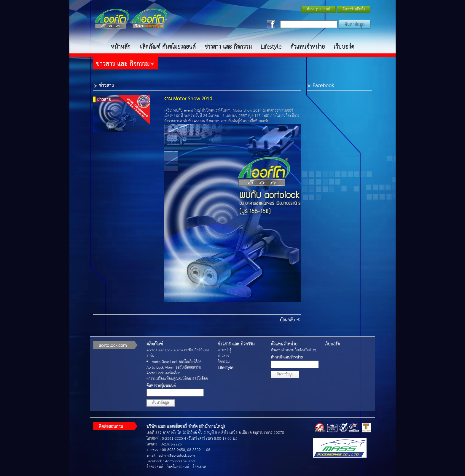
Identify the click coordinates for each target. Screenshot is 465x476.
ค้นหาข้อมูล (161, 403)
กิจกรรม (224, 362)
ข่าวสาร (223, 356)
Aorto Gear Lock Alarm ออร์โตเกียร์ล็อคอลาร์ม (178, 353)
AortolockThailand (180, 461)
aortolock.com (113, 346)
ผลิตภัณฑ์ (155, 344)
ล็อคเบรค (199, 467)
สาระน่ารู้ (224, 350)
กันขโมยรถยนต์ (178, 467)
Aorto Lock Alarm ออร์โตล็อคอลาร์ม (174, 368)
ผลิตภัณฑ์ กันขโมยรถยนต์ (168, 47)
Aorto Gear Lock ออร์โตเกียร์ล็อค (177, 362)
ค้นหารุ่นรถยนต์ (319, 9)
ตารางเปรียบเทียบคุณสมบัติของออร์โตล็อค (177, 379)
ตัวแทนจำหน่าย (308, 47)
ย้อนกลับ (287, 320)
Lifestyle (271, 47)
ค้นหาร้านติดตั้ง (354, 9)
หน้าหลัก (121, 47)
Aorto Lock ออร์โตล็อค (163, 373)
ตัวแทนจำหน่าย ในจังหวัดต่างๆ (294, 350)
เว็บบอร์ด (344, 47)
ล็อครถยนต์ (155, 467)
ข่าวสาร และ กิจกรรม (228, 47)
